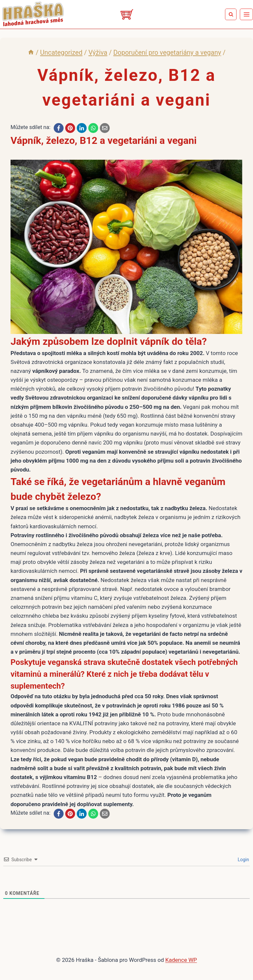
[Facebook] (59, 128)
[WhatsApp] (93, 128)
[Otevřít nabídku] (246, 14)
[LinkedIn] (82, 128)
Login (243, 860)
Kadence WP (181, 960)
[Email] (105, 128)
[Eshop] (126, 15)
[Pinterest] (70, 128)
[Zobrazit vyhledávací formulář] (231, 14)
